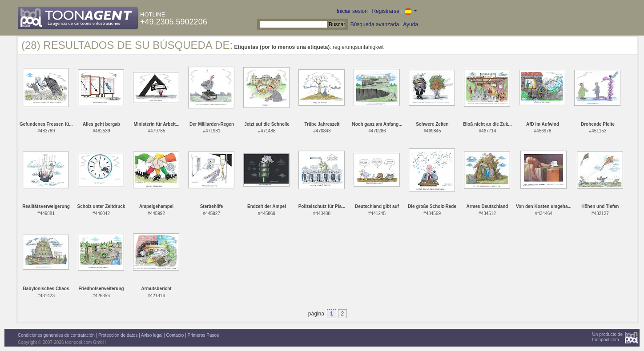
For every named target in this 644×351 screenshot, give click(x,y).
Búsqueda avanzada (375, 24)
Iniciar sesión (352, 11)
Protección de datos (118, 335)
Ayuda (411, 24)
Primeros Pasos (203, 335)
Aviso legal (152, 335)
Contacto (175, 335)
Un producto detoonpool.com (608, 337)
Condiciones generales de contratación (56, 335)
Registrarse (385, 11)
